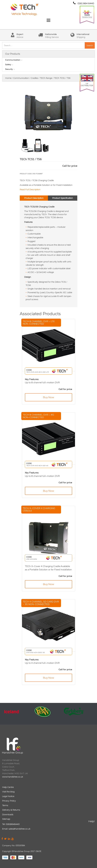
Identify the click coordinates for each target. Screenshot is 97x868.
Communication (13, 60)
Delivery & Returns (11, 810)
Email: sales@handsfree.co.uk (16, 829)
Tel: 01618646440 (11, 824)
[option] (17, 714)
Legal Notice (8, 796)
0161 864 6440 (84, 3)
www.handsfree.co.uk (13, 777)
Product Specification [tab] (63, 198)
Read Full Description (30, 189)
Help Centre (8, 787)
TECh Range (46, 78)
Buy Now (48, 397)
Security (9, 69)
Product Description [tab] (34, 198)
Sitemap (6, 819)
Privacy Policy (9, 801)
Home (8, 78)
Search (90, 45)
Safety (8, 64)
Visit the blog (8, 792)
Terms (5, 805)
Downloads (8, 814)
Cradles (34, 78)
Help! (91, 823)
